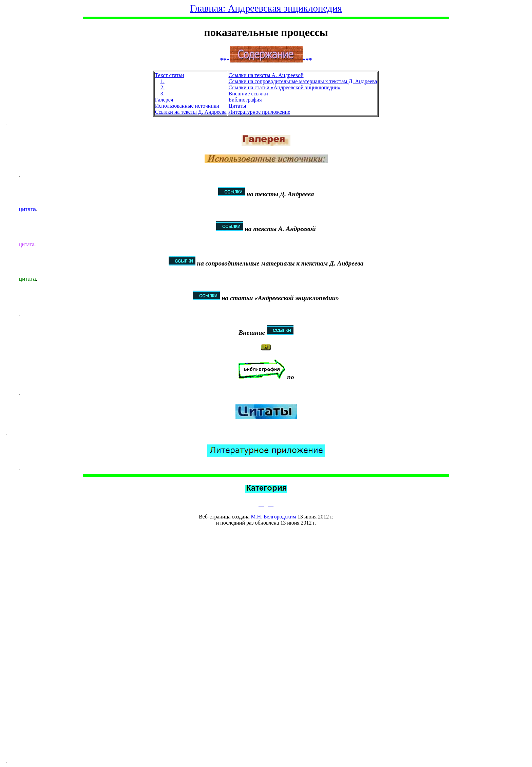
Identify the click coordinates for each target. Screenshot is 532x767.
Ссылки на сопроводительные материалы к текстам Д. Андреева (303, 81)
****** (266, 60)
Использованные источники (187, 106)
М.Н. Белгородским (273, 517)
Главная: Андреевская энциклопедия (266, 8)
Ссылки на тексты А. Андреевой (266, 75)
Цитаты (237, 106)
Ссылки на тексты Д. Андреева (191, 112)
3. (163, 94)
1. (163, 81)
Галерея (164, 100)
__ (261, 504)
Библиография (245, 100)
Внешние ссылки (248, 94)
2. (163, 87)
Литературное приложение (260, 112)
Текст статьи (170, 75)
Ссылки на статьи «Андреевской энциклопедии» (285, 87)
